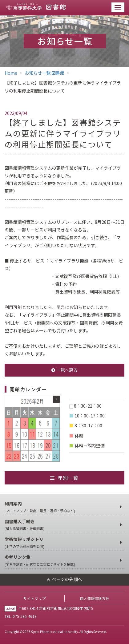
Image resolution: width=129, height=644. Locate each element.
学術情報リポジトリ (61, 543)
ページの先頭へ (67, 579)
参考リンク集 (61, 561)
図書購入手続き (61, 525)
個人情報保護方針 (95, 598)
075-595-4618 (25, 616)
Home (11, 73)
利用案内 (61, 507)
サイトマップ (34, 598)
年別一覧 (68, 478)
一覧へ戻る (64, 370)
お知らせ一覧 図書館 (44, 73)
